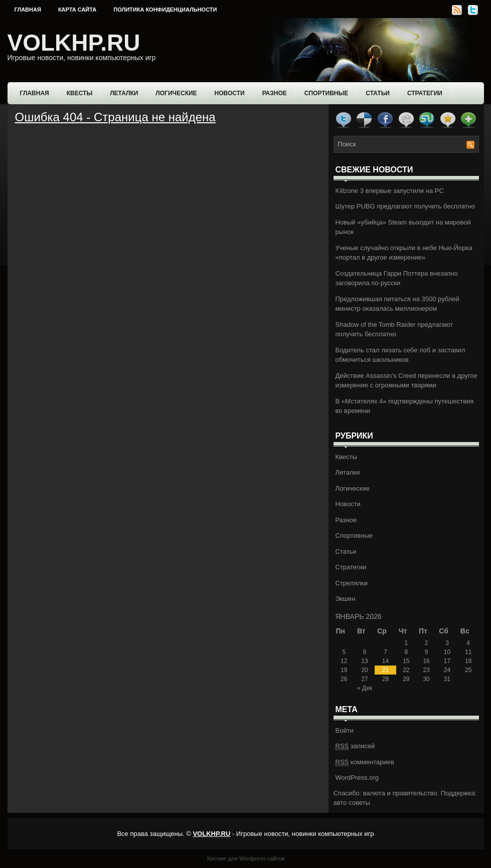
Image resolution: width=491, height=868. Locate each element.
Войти (345, 730)
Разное (275, 93)
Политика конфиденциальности (165, 10)
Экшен (346, 599)
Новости (230, 93)
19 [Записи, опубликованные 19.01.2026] (344, 670)
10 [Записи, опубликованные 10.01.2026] (447, 652)
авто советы (352, 803)
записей (355, 746)
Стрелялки (352, 583)
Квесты (79, 93)
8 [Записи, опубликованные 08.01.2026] (406, 652)
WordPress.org (357, 778)
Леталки (124, 93)
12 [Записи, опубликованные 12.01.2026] (344, 661)
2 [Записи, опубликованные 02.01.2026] (427, 643)
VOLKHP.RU (74, 43)
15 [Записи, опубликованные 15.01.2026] (406, 661)
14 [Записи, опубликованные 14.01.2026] (385, 661)
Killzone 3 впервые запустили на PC (390, 191)
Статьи (378, 93)
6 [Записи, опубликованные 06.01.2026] (365, 652)
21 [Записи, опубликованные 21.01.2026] (385, 670)
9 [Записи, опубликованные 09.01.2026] (427, 652)
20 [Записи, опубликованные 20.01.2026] (364, 670)
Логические (176, 93)
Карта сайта (77, 10)
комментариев (365, 762)
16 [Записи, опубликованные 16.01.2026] (426, 661)
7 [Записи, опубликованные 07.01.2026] (385, 652)
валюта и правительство (400, 793)
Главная (28, 10)
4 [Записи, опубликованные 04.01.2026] (468, 643)
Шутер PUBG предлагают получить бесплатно (405, 206)
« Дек (365, 688)
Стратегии (425, 93)
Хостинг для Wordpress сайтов (246, 858)
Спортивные (326, 93)
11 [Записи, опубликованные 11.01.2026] (468, 652)
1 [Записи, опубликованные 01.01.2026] (406, 643)
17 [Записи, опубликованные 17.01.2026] (447, 661)
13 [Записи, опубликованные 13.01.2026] (364, 661)
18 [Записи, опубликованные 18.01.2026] (468, 661)
